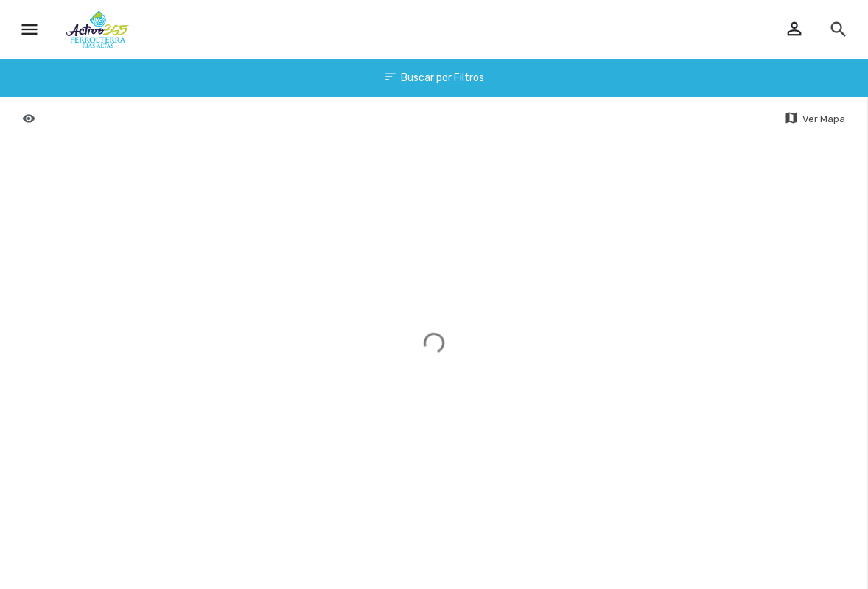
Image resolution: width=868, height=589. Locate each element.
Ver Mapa (815, 119)
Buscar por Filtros (434, 78)
